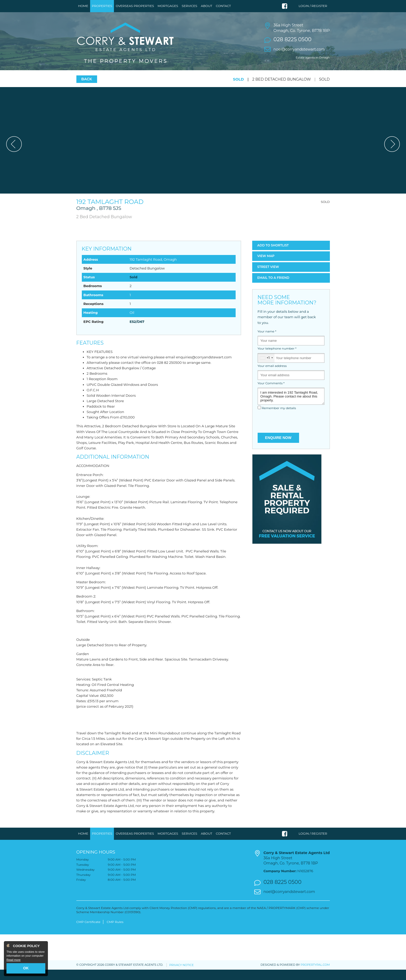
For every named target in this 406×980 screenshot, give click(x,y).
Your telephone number (277, 359)
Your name (267, 342)
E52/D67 (137, 332)
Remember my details (279, 418)
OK (26, 968)
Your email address (272, 376)
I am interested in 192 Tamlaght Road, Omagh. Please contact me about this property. (291, 406)
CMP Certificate (88, 932)
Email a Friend (273, 288)
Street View (268, 277)
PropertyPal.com (315, 975)
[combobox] (266, 368)
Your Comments (271, 393)
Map (266, 266)
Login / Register (313, 6)
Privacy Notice (182, 975)
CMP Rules (115, 932)
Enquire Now (278, 448)
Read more (13, 960)
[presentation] (291, 432)
